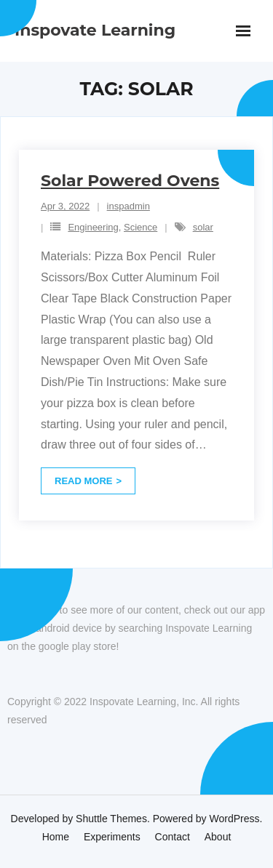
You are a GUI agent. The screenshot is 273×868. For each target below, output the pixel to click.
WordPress (235, 819)
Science (141, 227)
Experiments (112, 837)
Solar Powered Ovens (130, 181)
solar (203, 227)
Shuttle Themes (111, 819)
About (218, 837)
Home (56, 837)
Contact (173, 837)
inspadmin (128, 206)
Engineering (93, 227)
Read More (83, 481)
